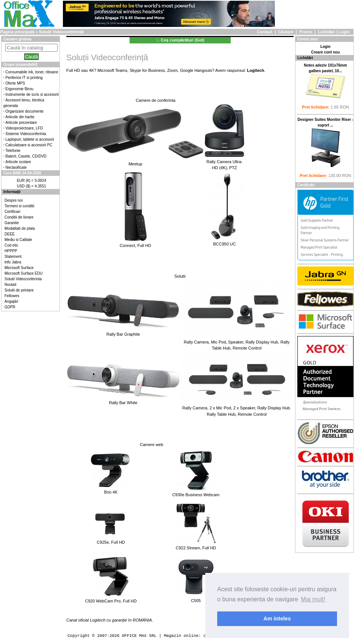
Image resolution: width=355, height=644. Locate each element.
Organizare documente (25, 111)
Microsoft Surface (19, 268)
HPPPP (11, 251)
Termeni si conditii (19, 206)
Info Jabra (13, 262)
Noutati (10, 285)
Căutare (286, 32)
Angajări (11, 301)
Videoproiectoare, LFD (24, 128)
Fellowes (12, 296)
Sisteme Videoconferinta (26, 134)
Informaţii (12, 192)
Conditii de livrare (19, 217)
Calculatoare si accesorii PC (29, 145)
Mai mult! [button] (313, 599)
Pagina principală (17, 32)
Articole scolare (18, 162)
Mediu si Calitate (18, 240)
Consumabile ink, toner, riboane (32, 72)
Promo (306, 32)
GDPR (10, 307)
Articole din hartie (20, 117)
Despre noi (13, 200)
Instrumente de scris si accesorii (32, 94)
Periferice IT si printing (24, 78)
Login (344, 32)
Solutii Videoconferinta (23, 279)
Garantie (12, 223)
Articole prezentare (21, 123)
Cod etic (11, 245)
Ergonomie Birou (19, 89)
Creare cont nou (326, 52)
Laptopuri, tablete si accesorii (30, 139)
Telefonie (13, 151)
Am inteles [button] (277, 619)
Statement (13, 257)
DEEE (10, 234)
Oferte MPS (15, 83)
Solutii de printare (19, 290)
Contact (265, 32)
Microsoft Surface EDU (24, 273)
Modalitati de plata (20, 228)
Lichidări (327, 32)
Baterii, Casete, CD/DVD (26, 156)
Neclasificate (16, 167)
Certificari (12, 212)
